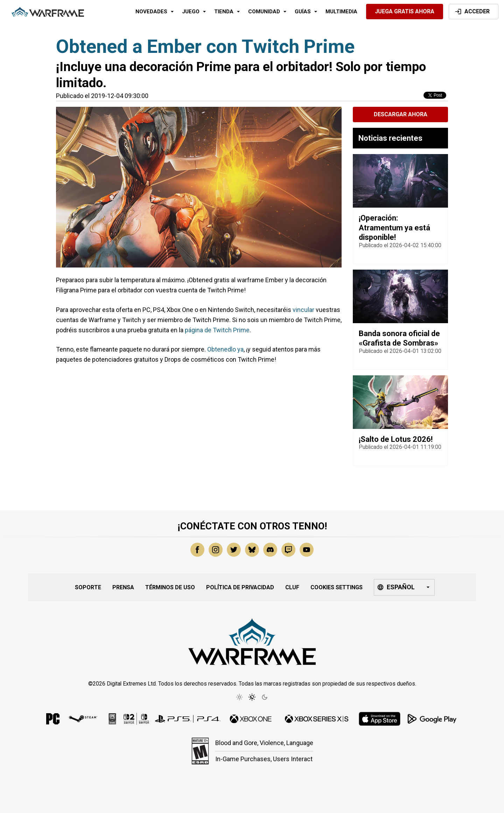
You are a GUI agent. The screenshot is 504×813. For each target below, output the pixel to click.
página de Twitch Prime (217, 330)
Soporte (88, 587)
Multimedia (341, 12)
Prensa (123, 587)
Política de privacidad (240, 587)
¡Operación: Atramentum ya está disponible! (394, 228)
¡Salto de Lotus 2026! (396, 439)
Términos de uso (170, 587)
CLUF (292, 587)
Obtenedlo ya (225, 349)
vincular (303, 310)
